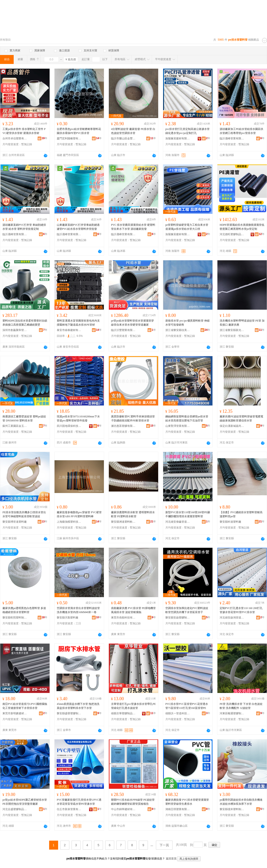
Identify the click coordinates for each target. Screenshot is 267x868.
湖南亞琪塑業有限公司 (178, 809)
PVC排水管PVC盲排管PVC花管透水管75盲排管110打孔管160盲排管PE (187, 706)
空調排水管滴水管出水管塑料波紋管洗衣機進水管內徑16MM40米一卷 (78, 610)
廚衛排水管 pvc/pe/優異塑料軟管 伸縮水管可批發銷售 (187, 323)
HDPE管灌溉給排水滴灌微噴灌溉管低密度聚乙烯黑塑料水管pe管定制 (242, 227)
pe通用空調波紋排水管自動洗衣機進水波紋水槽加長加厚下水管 (241, 802)
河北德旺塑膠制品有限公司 (232, 234)
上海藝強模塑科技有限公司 (69, 522)
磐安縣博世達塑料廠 (15, 522)
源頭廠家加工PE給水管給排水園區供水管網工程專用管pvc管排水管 (241, 131)
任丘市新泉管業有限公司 (69, 809)
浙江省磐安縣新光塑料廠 (232, 330)
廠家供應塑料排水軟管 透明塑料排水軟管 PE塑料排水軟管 (133, 514)
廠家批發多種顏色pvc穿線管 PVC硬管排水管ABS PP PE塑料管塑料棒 (79, 514)
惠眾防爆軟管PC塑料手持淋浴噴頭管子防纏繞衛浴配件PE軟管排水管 (133, 419)
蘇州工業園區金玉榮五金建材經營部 (15, 426)
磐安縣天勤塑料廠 (68, 618)
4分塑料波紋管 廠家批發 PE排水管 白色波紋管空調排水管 (133, 131)
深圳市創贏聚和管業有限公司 (15, 330)
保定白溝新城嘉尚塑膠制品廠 (232, 426)
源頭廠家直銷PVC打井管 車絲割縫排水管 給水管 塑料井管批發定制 (24, 227)
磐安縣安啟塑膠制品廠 (178, 618)
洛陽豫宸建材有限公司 (178, 138)
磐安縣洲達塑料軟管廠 (123, 522)
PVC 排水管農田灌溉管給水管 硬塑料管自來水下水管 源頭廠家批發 (133, 227)
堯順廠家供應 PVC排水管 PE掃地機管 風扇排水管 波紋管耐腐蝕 (133, 610)
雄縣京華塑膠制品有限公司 (123, 713)
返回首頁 (171, 859)
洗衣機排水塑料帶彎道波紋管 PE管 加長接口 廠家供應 (242, 323)
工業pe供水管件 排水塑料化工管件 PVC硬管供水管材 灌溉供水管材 (24, 131)
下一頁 (164, 845)
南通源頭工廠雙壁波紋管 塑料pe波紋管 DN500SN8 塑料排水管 (24, 419)
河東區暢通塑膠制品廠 (232, 713)
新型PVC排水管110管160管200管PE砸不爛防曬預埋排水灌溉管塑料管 (188, 514)
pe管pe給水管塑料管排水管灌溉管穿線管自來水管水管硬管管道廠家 (132, 323)
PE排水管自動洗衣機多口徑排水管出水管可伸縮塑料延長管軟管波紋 (24, 514)
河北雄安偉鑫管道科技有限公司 (178, 522)
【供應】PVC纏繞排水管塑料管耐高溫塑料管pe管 (241, 514)
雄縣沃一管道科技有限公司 (178, 713)
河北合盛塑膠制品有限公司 (15, 809)
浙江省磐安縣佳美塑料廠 (178, 330)
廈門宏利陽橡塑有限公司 (69, 138)
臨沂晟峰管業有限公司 (232, 138)
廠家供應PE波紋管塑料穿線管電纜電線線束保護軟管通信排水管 (241, 419)
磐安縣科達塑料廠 (230, 522)
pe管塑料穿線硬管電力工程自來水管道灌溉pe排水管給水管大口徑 (187, 227)
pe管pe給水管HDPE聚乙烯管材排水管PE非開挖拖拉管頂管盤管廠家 (25, 802)
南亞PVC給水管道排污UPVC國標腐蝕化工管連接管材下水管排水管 (25, 706)
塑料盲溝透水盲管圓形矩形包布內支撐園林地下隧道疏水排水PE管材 (78, 323)
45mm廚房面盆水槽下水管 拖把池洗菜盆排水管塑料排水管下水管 (78, 706)
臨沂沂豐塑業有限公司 (123, 330)
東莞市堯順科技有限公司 (123, 618)
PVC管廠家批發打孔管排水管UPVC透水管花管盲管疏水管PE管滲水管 (79, 802)
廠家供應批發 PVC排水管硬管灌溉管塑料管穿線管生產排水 (187, 802)
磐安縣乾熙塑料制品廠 (15, 618)
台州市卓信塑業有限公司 (15, 138)
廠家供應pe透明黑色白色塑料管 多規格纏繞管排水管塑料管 (24, 610)
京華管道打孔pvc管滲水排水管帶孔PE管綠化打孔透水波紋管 (133, 706)
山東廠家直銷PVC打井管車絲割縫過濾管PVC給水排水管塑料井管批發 (78, 227)
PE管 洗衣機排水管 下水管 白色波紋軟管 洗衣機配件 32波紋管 (241, 706)
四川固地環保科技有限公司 (69, 426)
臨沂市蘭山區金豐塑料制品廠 (123, 138)
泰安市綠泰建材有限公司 (69, 330)
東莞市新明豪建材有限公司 (15, 713)
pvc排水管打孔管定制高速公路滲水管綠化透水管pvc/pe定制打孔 (187, 131)
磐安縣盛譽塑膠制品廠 (69, 713)
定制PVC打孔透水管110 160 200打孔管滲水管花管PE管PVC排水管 (241, 610)
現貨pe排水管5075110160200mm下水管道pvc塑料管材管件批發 (78, 419)
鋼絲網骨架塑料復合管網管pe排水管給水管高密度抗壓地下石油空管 (187, 419)
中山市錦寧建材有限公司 (123, 809)
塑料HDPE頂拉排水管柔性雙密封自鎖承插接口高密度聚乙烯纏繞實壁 (25, 323)
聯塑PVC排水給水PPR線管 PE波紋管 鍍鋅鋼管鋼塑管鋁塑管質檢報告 (133, 802)
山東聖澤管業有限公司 (178, 426)
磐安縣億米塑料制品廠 (232, 809)
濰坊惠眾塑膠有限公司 (123, 426)
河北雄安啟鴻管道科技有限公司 (232, 618)
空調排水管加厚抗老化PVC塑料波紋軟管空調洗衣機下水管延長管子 (187, 610)
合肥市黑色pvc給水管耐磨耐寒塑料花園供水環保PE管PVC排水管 (79, 131)
